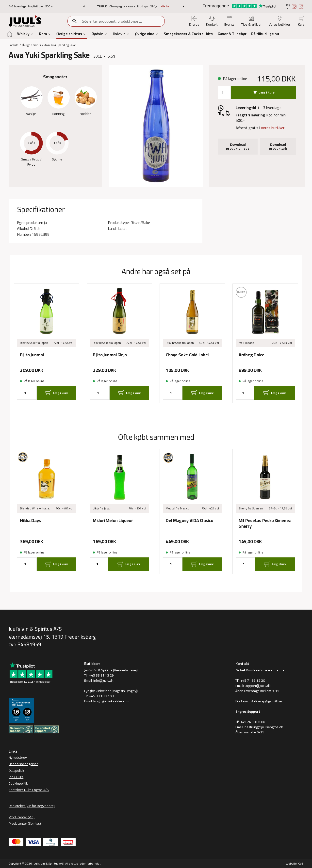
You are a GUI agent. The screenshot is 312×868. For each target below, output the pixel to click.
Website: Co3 (295, 863)
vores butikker (273, 128)
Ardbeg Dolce (252, 355)
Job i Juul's (16, 777)
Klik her (165, 6)
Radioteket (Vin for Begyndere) (32, 806)
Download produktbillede (238, 146)
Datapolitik (16, 771)
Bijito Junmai (32, 355)
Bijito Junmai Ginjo (110, 355)
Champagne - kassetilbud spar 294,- (134, 6)
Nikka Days (30, 521)
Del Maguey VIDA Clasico (189, 521)
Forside (14, 45)
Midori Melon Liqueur (113, 521)
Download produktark (278, 146)
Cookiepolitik (18, 783)
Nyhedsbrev (18, 758)
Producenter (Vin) (22, 817)
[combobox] (123, 21)
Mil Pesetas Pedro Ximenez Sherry (265, 523)
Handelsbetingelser (23, 764)
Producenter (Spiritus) (25, 823)
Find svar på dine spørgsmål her (259, 701)
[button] (84, 6)
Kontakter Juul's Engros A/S (29, 790)
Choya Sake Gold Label (187, 355)
